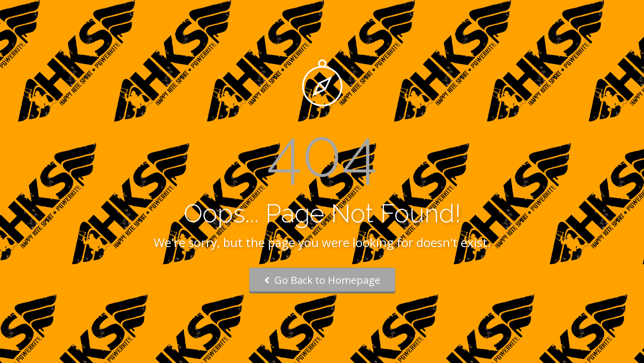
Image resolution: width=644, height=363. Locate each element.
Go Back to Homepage (322, 280)
